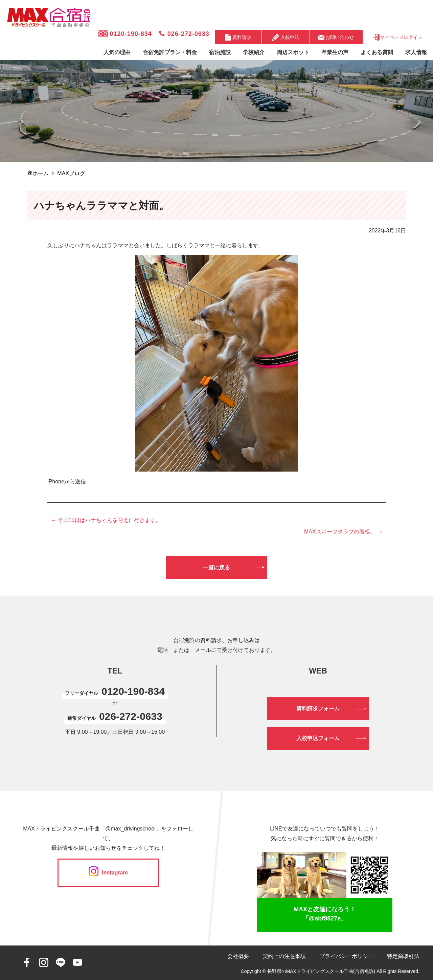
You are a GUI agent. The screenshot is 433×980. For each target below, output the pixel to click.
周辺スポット (293, 52)
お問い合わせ (336, 37)
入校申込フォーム (318, 738)
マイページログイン (398, 37)
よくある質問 (377, 52)
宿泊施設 (220, 52)
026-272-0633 (184, 34)
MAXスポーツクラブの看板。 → (343, 532)
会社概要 (238, 956)
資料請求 (238, 37)
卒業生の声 (335, 52)
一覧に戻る (216, 567)
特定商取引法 (403, 956)
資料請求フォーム (318, 709)
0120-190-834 (125, 34)
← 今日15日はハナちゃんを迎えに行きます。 (106, 520)
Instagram (108, 873)
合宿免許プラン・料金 (170, 52)
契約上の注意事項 (284, 956)
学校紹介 (254, 52)
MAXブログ (71, 173)
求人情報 (416, 52)
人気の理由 (117, 52)
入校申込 (286, 37)
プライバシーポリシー (346, 956)
